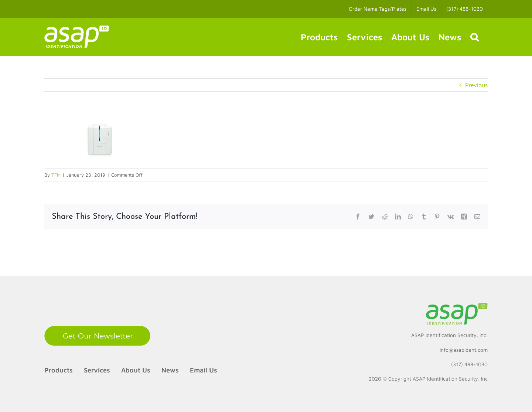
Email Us (204, 370)
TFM (56, 175)
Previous (476, 85)
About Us (136, 370)
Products (59, 370)
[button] (474, 37)
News (170, 370)
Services (97, 370)
